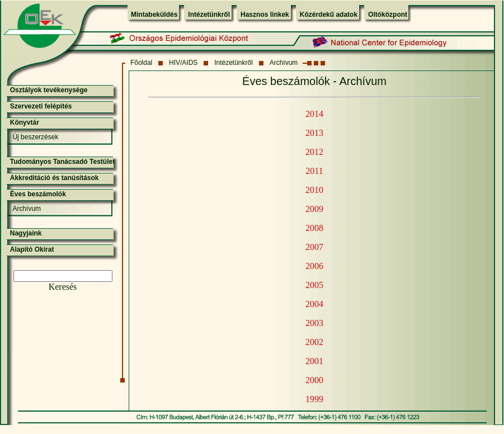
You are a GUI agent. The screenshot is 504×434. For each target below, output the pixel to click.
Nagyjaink (26, 233)
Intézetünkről (209, 15)
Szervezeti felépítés (41, 106)
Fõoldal (141, 63)
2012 (314, 152)
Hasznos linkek (265, 15)
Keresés (63, 287)
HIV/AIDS (183, 63)
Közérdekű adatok (329, 15)
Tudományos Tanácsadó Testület (62, 162)
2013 (314, 133)
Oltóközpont (388, 15)
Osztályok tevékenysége (49, 90)
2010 (314, 190)
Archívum (284, 63)
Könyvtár (25, 122)
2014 (314, 114)
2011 (314, 171)
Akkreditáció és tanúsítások (55, 178)
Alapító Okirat (32, 249)
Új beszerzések (35, 137)
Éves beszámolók (38, 194)
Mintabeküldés (154, 15)
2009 (314, 209)
